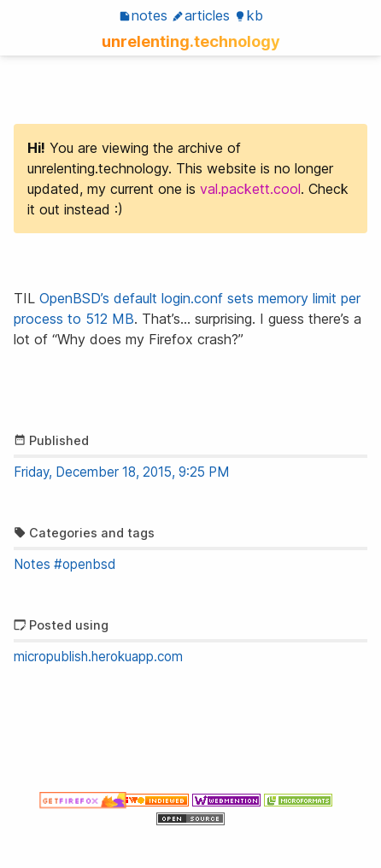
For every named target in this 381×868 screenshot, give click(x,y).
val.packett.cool (250, 189)
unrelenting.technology (191, 41)
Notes (143, 15)
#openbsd (85, 564)
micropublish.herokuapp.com (98, 657)
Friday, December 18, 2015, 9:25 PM (121, 472)
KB (249, 15)
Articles (201, 15)
